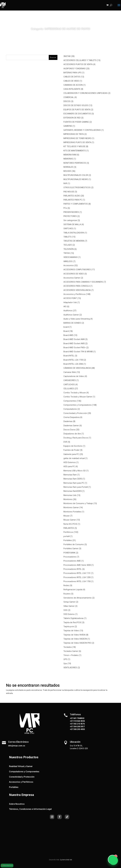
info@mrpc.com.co (17, 746)
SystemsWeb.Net (66, 860)
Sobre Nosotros (17, 804)
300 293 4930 (79, 729)
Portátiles (14, 787)
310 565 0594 (79, 721)
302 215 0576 (79, 724)
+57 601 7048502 (77, 718)
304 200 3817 (79, 727)
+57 (71, 721)
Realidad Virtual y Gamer (21, 766)
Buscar (53, 57)
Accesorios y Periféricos (21, 782)
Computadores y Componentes (24, 772)
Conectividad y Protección (22, 777)
